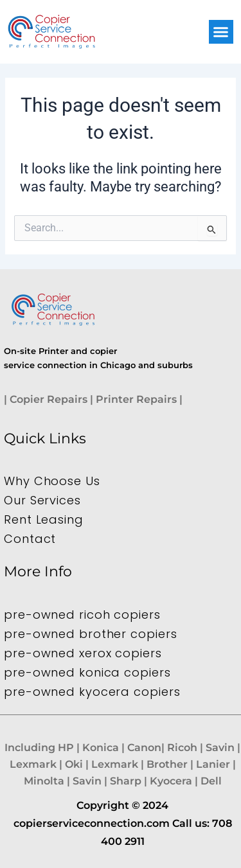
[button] (221, 32)
